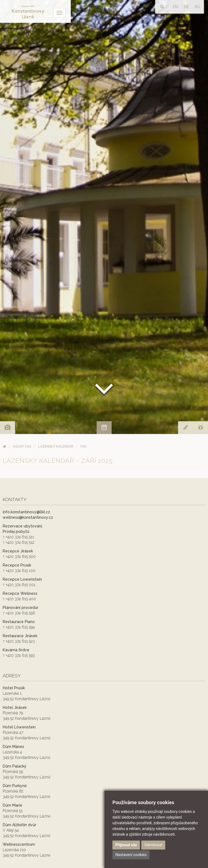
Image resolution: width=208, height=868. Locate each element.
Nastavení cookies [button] (131, 855)
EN (175, 7)
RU (198, 7)
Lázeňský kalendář (56, 446)
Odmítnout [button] (153, 845)
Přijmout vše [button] (126, 845)
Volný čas (22, 446)
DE (186, 7)
